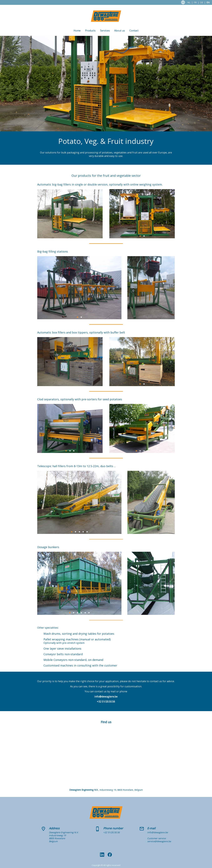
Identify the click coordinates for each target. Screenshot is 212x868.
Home (77, 31)
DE (202, 2)
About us (120, 31)
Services (105, 31)
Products (90, 31)
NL (189, 2)
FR (195, 2)
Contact (134, 31)
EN (208, 2)
